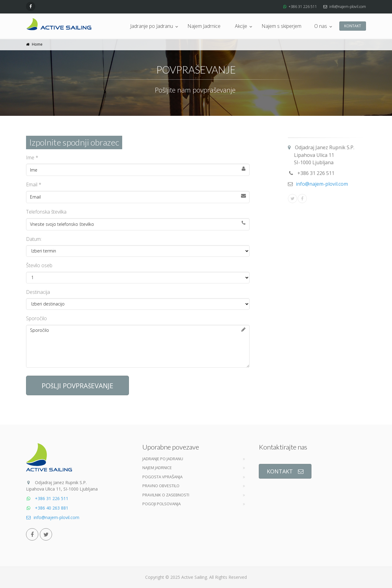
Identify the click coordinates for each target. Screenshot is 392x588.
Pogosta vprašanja (162, 477)
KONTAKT (353, 26)
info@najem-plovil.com (348, 7)
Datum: (34, 239)
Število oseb (39, 265)
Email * (34, 184)
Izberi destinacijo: (138, 304)
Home (37, 44)
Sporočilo (36, 318)
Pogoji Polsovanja (162, 504)
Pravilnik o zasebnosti (166, 495)
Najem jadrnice (157, 468)
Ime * (32, 157)
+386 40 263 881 (47, 508)
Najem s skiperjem (281, 26)
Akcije (241, 26)
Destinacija (38, 292)
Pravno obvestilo (161, 486)
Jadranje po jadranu (163, 459)
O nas (321, 26)
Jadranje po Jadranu (152, 26)
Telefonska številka (46, 212)
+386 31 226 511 (303, 7)
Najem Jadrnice (204, 26)
